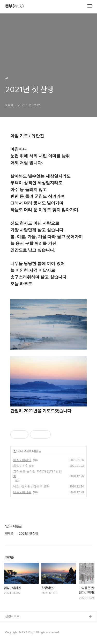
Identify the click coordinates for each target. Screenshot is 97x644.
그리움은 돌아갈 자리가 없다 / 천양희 (38, 474)
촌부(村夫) (14, 6)
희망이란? (20, 466)
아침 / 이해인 (22, 460)
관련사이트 (12, 616)
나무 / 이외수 (22, 492)
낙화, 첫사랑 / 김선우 (28, 486)
